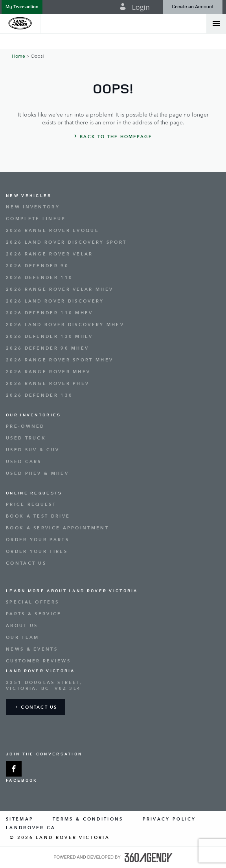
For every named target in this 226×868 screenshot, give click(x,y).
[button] (22, 7)
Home (18, 56)
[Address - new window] (113, 686)
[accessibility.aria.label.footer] (149, 857)
